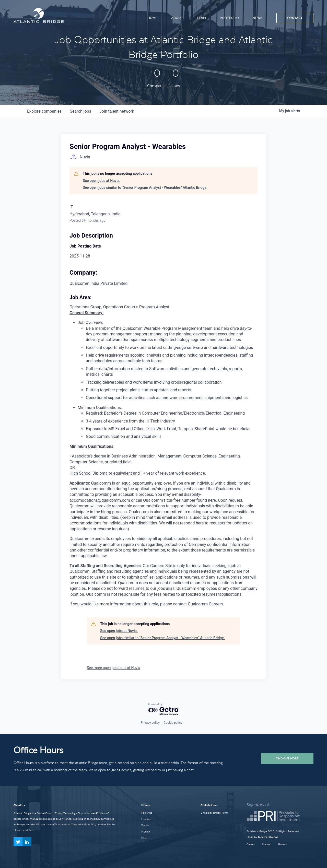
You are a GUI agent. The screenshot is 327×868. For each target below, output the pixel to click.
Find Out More (287, 758)
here (212, 500)
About (177, 18)
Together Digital (268, 837)
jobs (80, 111)
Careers (251, 844)
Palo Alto (147, 813)
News (258, 18)
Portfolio (229, 18)
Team (201, 18)
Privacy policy (150, 723)
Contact (295, 18)
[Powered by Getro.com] (163, 709)
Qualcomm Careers (205, 604)
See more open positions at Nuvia (114, 668)
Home (152, 18)
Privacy (282, 844)
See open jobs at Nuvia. (102, 181)
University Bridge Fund (214, 813)
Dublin (145, 825)
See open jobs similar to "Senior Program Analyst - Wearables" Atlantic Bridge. (145, 187)
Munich (146, 831)
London (146, 819)
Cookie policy (173, 723)
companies (44, 111)
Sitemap (267, 844)
